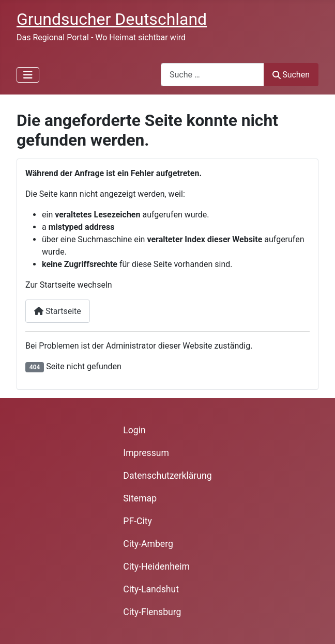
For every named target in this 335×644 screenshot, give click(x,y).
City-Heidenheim (156, 567)
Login (134, 430)
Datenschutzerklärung (167, 476)
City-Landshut (151, 589)
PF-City (138, 521)
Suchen (291, 75)
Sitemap (140, 498)
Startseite (58, 311)
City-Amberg (148, 544)
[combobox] (212, 75)
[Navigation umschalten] (28, 75)
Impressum (146, 453)
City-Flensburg (152, 612)
